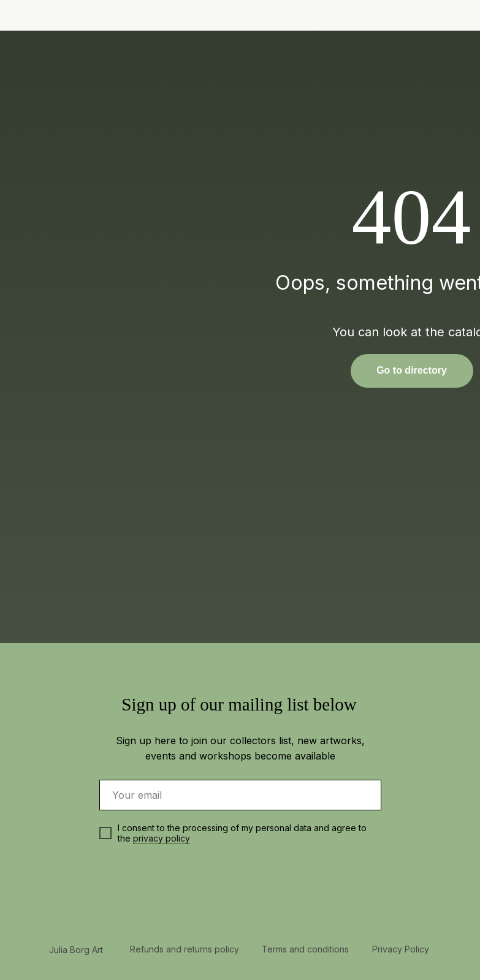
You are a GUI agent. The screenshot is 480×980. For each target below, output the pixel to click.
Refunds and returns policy (185, 949)
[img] (423, 16)
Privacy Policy (401, 949)
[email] (240, 795)
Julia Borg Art (76, 950)
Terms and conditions (305, 949)
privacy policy (162, 838)
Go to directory (412, 370)
